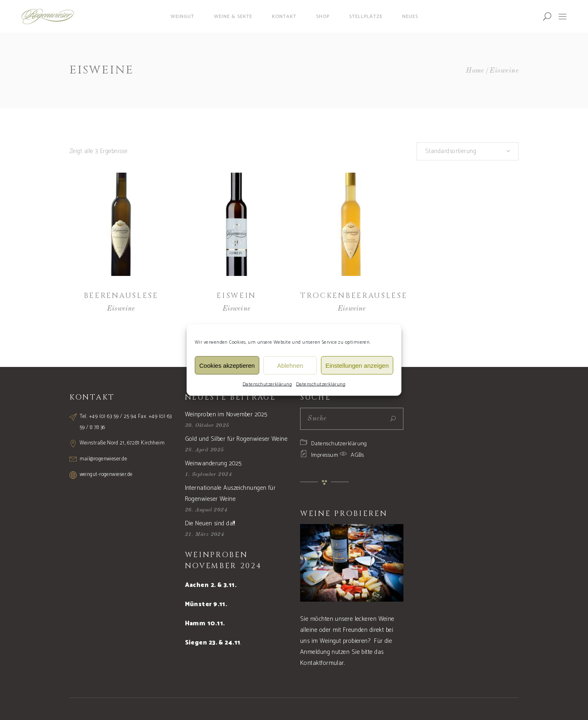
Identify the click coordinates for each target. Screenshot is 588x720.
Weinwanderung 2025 (213, 463)
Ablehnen (290, 365)
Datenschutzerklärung (267, 384)
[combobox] (468, 151)
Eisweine (121, 309)
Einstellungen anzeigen (357, 365)
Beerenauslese (121, 296)
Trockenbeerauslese (354, 296)
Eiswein (236, 296)
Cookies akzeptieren (227, 365)
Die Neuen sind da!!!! (210, 523)
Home (475, 71)
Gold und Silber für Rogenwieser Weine (236, 439)
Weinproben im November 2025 (226, 414)
